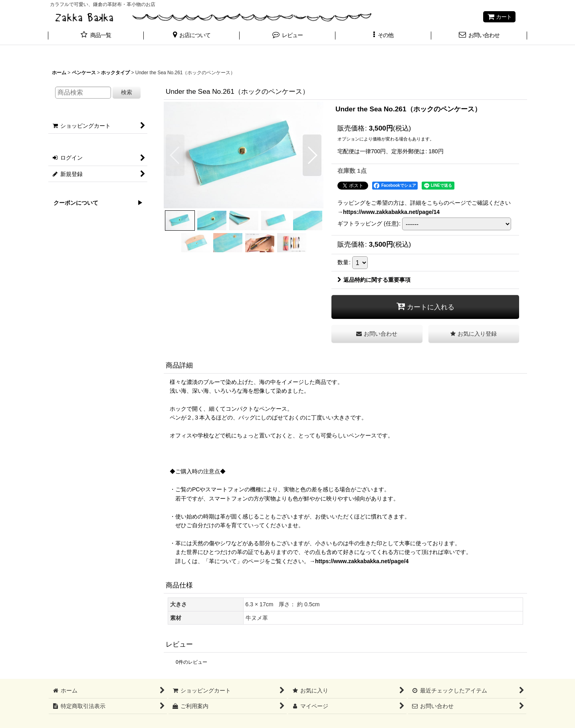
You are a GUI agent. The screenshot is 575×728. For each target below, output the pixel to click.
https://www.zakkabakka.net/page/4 (362, 561)
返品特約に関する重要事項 (374, 280)
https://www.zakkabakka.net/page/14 (391, 212)
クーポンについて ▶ (95, 203)
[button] (192, 36)
